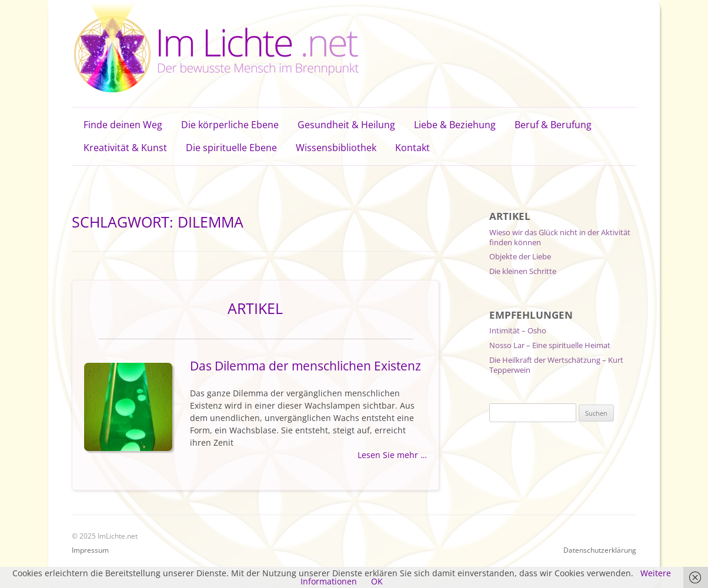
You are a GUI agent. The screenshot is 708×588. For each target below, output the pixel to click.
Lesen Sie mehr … (392, 455)
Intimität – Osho (518, 330)
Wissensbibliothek (336, 148)
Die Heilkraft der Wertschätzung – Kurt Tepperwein (556, 365)
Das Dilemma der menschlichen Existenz (305, 366)
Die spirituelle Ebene (231, 148)
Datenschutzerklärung (600, 550)
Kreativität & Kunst (125, 148)
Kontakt (413, 148)
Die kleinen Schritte (523, 271)
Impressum (90, 550)
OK (377, 581)
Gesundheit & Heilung (346, 125)
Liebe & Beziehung (455, 125)
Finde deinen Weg (123, 125)
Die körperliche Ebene (230, 125)
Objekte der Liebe (520, 256)
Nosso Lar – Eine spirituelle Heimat (550, 345)
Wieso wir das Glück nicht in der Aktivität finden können (560, 237)
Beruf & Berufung (553, 125)
